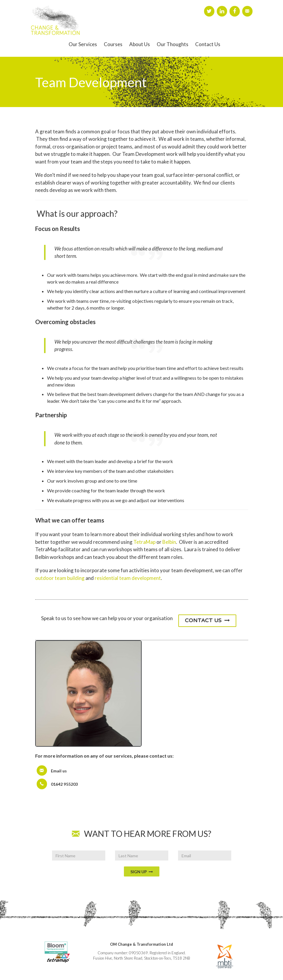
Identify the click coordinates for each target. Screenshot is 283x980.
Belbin (169, 542)
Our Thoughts (173, 44)
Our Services (83, 44)
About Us (140, 44)
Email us (59, 771)
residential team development (128, 578)
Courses (113, 44)
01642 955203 (64, 784)
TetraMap (144, 542)
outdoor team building (60, 578)
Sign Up (142, 872)
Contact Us (208, 44)
